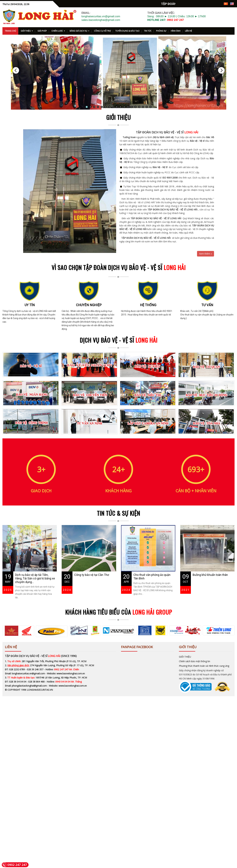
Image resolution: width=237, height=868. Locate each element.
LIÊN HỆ (188, 32)
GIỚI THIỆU (27, 32)
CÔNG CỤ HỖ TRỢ (102, 32)
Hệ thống (148, 340)
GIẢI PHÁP (42, 32)
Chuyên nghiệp (89, 340)
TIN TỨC (148, 32)
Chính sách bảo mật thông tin (195, 695)
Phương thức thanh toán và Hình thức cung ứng (204, 700)
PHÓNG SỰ (161, 32)
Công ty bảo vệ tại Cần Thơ (92, 610)
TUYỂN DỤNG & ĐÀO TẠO (127, 32)
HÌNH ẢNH (176, 32)
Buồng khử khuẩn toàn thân (210, 610)
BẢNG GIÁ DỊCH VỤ (80, 32)
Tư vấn (207, 340)
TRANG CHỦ (11, 32)
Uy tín (30, 340)
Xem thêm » (206, 255)
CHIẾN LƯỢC (58, 32)
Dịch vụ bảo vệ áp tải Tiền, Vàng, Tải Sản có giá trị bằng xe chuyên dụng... (35, 613)
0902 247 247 (175, 21)
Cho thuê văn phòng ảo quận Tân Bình (152, 611)
